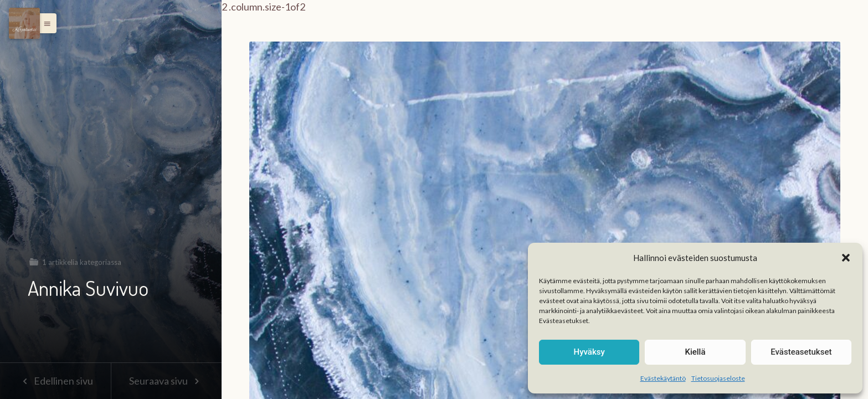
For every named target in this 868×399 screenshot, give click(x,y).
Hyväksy (589, 352)
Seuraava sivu (166, 381)
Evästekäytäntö (663, 378)
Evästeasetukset (801, 352)
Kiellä (695, 352)
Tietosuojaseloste (718, 378)
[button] (846, 258)
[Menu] (24, 23)
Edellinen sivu (55, 381)
